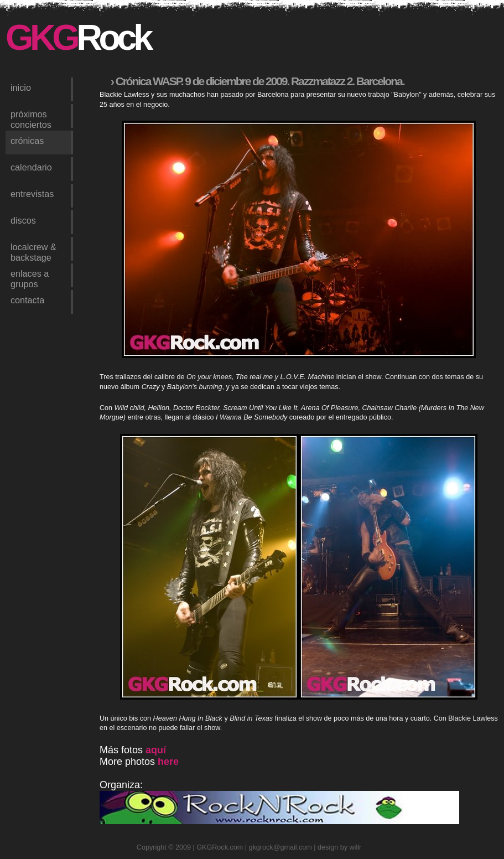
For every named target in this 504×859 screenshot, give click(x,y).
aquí (156, 750)
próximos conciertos (31, 118)
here (168, 762)
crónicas (27, 141)
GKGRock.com (220, 847)
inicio (21, 87)
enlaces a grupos (30, 278)
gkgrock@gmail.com (280, 847)
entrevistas (32, 194)
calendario (31, 167)
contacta (27, 300)
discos (23, 220)
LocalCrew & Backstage (33, 251)
